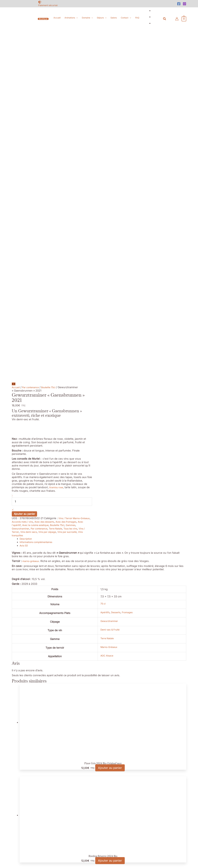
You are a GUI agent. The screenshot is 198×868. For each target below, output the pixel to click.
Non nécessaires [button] (11, 849)
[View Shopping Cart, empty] (184, 19)
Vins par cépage (78, 198)
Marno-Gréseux (105, 313)
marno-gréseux (32, 227)
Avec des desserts (62, 188)
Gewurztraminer (41, 194)
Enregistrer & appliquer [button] (14, 866)
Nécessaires (10, 836)
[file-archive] (169, 736)
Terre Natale (81, 194)
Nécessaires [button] (8, 832)
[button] (43, 19)
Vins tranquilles (45, 201)
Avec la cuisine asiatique (59, 191)
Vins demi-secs (57, 198)
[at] (29, 754)
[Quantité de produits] (52, 168)
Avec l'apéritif (34, 191)
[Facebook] (179, 4)
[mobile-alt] (29, 747)
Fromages (126, 278)
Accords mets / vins (36, 188)
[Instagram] (184, 4)
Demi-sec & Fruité (106, 296)
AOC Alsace (102, 321)
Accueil (16, 53)
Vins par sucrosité (23, 201)
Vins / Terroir (38, 198)
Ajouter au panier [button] (110, 435)
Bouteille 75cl (53, 53)
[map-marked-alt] (29, 731)
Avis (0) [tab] (24, 211)
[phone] (29, 740)
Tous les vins (20, 198)
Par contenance (33, 53)
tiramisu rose (57, 153)
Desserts (113, 278)
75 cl (98, 270)
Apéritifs (100, 278)
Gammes (24, 194)
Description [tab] (27, 205)
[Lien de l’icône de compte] (177, 19)
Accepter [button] (34, 788)
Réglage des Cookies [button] (14, 788)
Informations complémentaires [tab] (39, 208)
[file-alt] (169, 730)
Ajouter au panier (24, 180)
